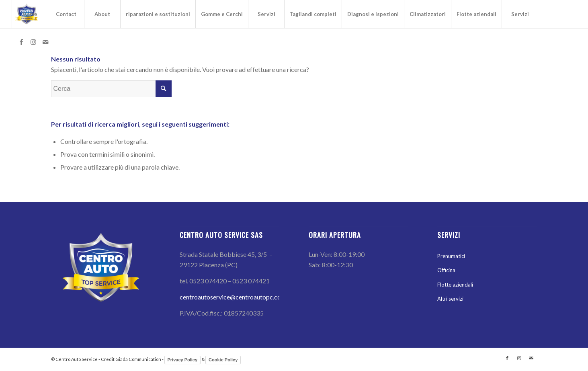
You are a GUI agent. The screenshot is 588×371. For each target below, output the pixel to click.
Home (30, 14)
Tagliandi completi (313, 14)
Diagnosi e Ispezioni (373, 14)
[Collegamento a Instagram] (33, 42)
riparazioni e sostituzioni (158, 14)
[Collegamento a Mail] (45, 42)
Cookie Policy (223, 360)
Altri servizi (450, 299)
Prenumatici (451, 256)
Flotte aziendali (476, 14)
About (102, 14)
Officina (446, 270)
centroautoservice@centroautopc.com (233, 297)
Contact (66, 14)
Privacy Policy (183, 360)
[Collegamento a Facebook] (21, 42)
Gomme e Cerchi (222, 14)
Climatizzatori (428, 14)
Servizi (266, 14)
